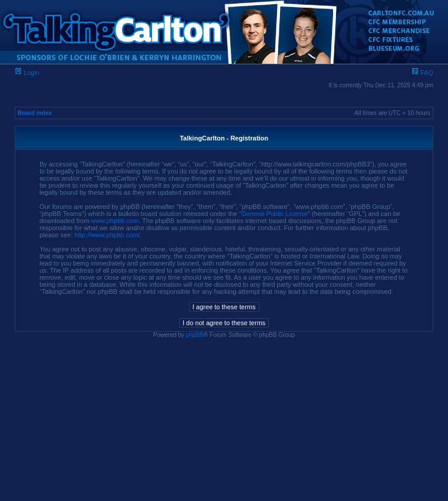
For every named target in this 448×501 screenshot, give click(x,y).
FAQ (422, 73)
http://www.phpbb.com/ (107, 235)
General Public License (274, 214)
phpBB (195, 335)
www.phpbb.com (115, 221)
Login (27, 73)
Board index (35, 113)
